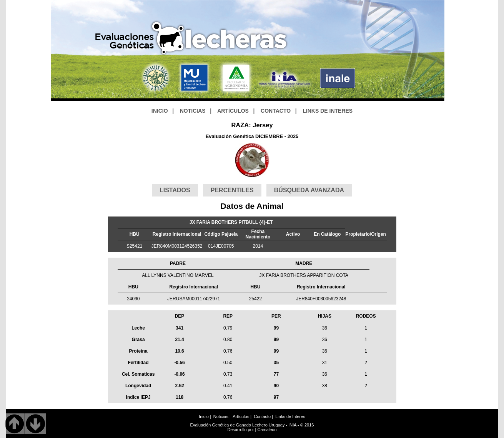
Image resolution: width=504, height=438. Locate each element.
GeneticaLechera (192, 38)
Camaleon (267, 430)
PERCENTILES (232, 190)
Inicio (204, 416)
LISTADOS (175, 190)
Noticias (221, 416)
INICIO (160, 111)
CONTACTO (276, 111)
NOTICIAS (193, 111)
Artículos (241, 416)
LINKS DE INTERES (328, 111)
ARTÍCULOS (233, 111)
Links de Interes (290, 416)
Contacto (262, 416)
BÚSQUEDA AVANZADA (309, 190)
